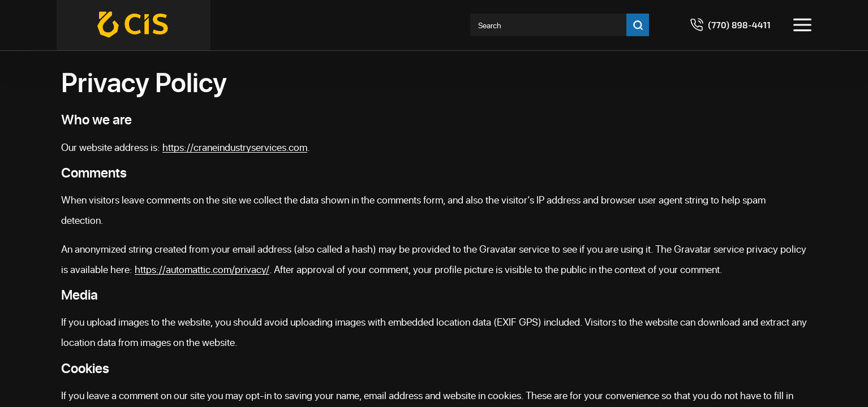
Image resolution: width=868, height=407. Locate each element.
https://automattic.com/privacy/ (202, 269)
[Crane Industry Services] (134, 25)
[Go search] (638, 25)
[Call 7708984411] (730, 25)
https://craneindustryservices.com (235, 147)
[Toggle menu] (802, 25)
